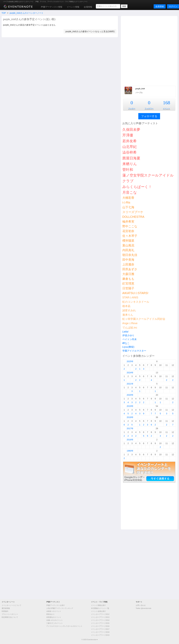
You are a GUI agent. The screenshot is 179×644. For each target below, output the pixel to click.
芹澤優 (128, 135)
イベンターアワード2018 (100, 632)
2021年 (130, 384)
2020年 (130, 395)
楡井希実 (128, 222)
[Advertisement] (40, 51)
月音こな (130, 192)
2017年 (130, 428)
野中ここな (130, 226)
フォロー (132, 109)
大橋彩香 (128, 198)
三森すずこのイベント (55, 623)
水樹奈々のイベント (54, 611)
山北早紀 (130, 147)
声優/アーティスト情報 (52, 7)
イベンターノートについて (11, 605)
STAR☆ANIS (130, 297)
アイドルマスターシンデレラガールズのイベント (64, 626)
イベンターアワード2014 (100, 620)
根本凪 (126, 306)
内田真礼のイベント (54, 617)
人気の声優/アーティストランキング (60, 608)
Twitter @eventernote (144, 608)
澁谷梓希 (130, 152)
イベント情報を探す (98, 605)
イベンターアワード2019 (100, 635)
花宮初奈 (128, 231)
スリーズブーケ (133, 212)
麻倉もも (128, 279)
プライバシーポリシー (10, 614)
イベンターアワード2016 (100, 626)
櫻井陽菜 (128, 241)
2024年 (130, 373)
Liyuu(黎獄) (128, 347)
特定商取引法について (10, 617)
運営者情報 (6, 608)
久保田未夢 (131, 130)
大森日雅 (128, 274)
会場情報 (88, 7)
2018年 (130, 417)
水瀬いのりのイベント (55, 620)
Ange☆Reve (130, 323)
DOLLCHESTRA (133, 217)
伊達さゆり (128, 335)
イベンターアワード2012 (100, 614)
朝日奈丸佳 (130, 255)
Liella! (125, 332)
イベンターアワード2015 (100, 623)
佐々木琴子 (130, 236)
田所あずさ (130, 269)
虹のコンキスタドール (136, 302)
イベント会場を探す (98, 611)
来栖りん (130, 164)
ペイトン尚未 (130, 339)
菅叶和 (128, 170)
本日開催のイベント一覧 (100, 608)
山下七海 (128, 207)
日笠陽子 (128, 288)
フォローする (149, 116)
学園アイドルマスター (134, 351)
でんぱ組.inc (130, 328)
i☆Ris (126, 202)
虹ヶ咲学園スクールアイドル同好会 (144, 319)
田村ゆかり (50, 614)
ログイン (173, 6)
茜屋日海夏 (131, 158)
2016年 (130, 440)
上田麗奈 (128, 264)
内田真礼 (128, 250)
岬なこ (126, 343)
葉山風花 (128, 245)
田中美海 (128, 260)
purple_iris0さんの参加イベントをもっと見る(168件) (90, 31)
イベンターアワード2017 (100, 629)
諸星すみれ (129, 310)
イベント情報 (73, 7)
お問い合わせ (141, 605)
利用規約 (5, 611)
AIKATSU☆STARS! (135, 293)
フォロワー (149, 109)
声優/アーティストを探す (56, 605)
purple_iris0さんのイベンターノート (27, 13)
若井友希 (130, 141)
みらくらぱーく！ (137, 187)
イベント (166, 109)
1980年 (130, 451)
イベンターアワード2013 (100, 617)
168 (166, 103)
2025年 (130, 361)
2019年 (130, 406)
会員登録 (160, 6)
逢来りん (128, 315)
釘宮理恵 (128, 283)
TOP (4, 13)
